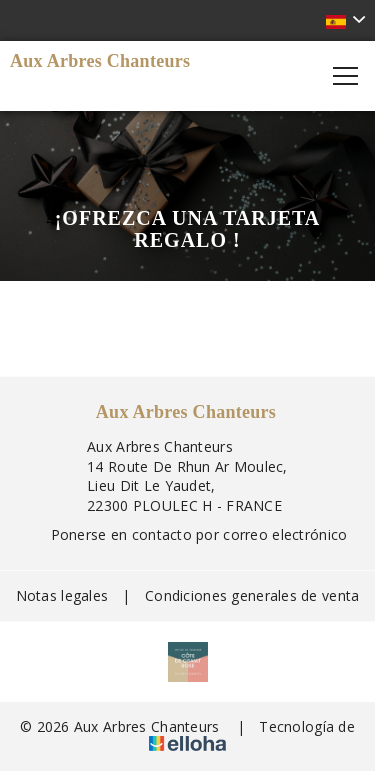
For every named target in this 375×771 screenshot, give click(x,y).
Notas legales (62, 595)
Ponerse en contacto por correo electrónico (188, 534)
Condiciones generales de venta (252, 595)
